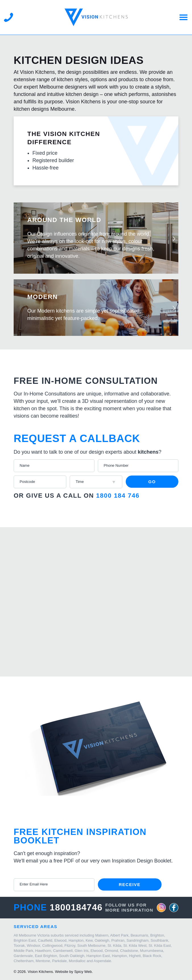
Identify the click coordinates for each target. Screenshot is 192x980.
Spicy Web (83, 972)
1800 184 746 (118, 496)
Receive (130, 884)
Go (152, 482)
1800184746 (76, 907)
